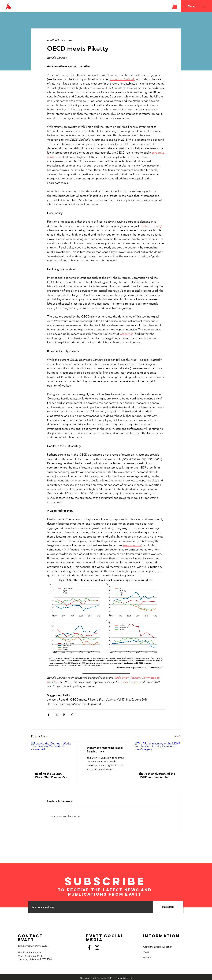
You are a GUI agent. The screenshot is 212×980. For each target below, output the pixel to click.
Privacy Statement (124, 978)
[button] (175, 6)
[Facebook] (89, 947)
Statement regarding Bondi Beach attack (105, 750)
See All (178, 736)
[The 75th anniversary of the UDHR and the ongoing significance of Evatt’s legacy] (158, 755)
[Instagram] (97, 947)
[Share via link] (72, 715)
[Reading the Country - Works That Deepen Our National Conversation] (54, 755)
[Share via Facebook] (49, 715)
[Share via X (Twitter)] (56, 715)
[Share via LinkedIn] (64, 715)
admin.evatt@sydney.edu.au (33, 946)
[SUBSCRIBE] (168, 907)
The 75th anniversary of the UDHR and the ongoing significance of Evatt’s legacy (158, 775)
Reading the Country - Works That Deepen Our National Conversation (51, 775)
